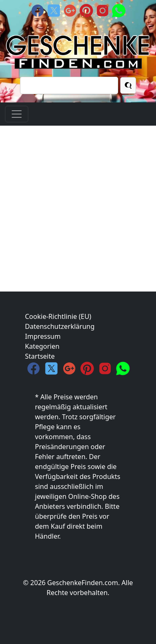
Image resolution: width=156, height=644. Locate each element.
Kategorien (42, 346)
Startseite (40, 356)
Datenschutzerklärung (60, 326)
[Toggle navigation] (17, 114)
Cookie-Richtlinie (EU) (58, 316)
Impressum (43, 336)
